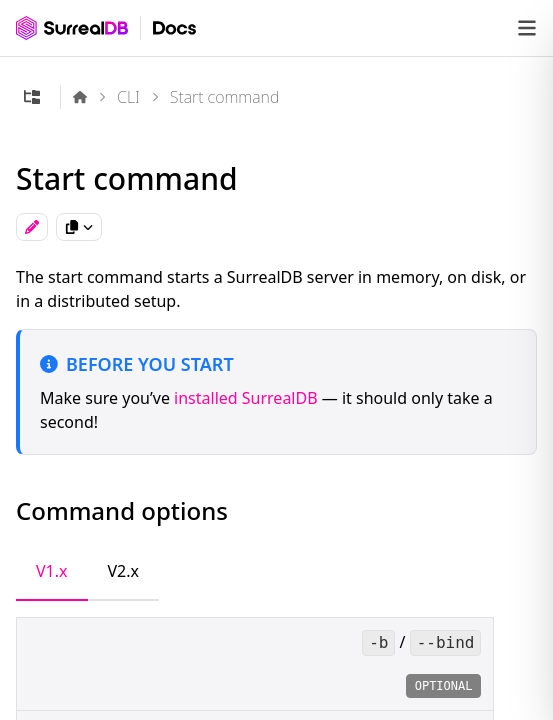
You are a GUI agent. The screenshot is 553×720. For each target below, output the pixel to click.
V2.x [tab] (124, 571)
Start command (225, 97)
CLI (128, 97)
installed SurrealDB (246, 398)
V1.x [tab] (52, 571)
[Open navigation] (527, 28)
